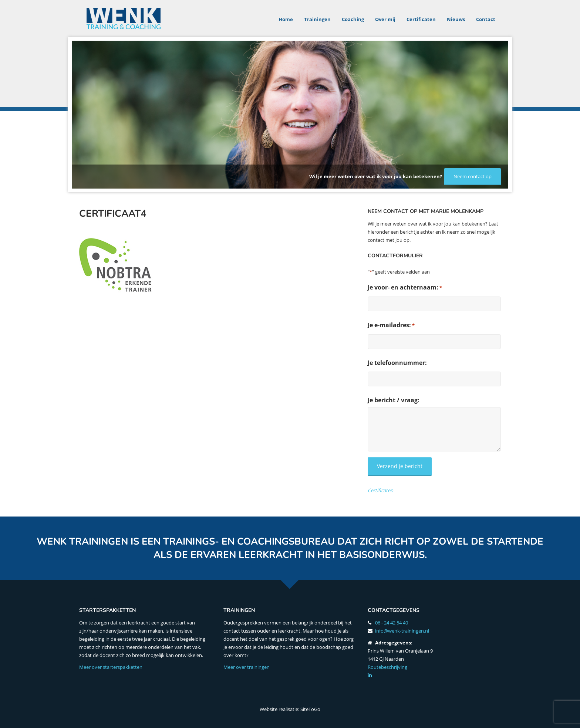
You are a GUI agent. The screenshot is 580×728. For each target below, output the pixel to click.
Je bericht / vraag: (394, 400)
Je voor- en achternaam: (405, 287)
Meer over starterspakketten (111, 667)
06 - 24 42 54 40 (392, 623)
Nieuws (456, 19)
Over (385, 19)
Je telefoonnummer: (397, 363)
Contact (486, 19)
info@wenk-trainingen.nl (402, 631)
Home (286, 19)
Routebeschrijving (387, 667)
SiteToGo (310, 709)
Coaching (353, 19)
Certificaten (421, 19)
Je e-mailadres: (391, 325)
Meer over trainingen (247, 667)
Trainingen (317, 19)
